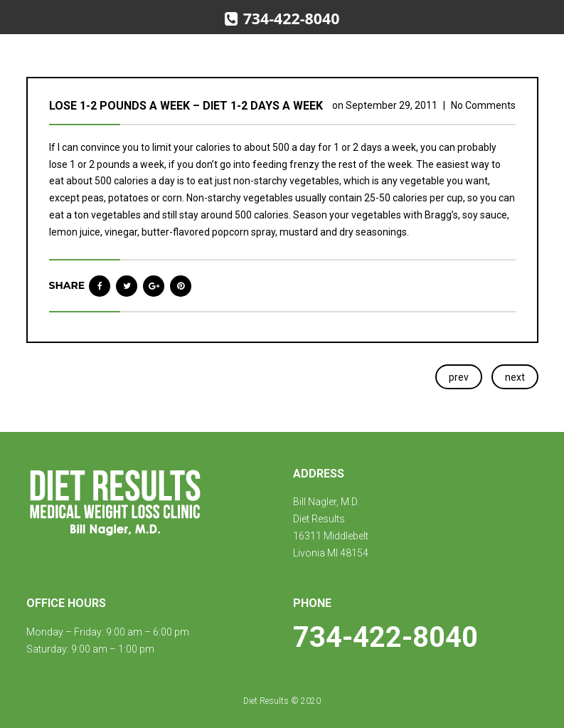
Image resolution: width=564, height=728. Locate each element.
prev (459, 377)
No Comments (483, 105)
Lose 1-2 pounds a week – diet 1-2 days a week (186, 106)
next (515, 377)
